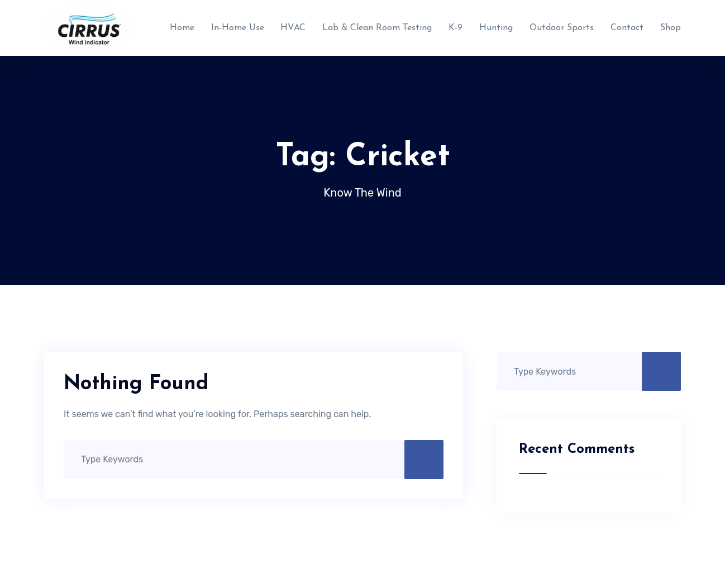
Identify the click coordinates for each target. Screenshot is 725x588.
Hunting (496, 28)
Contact (627, 28)
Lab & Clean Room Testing (377, 28)
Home (182, 28)
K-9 (455, 28)
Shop (671, 28)
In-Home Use (238, 28)
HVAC (293, 28)
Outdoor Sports (562, 28)
